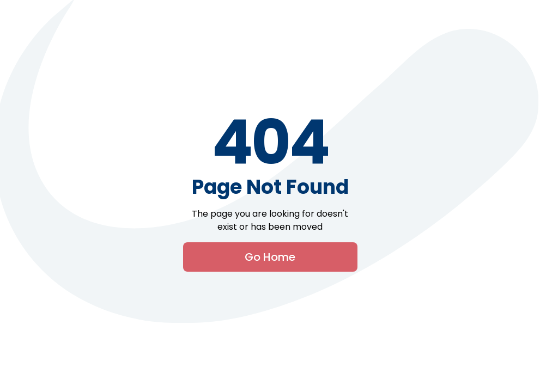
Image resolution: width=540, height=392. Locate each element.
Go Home (270, 257)
